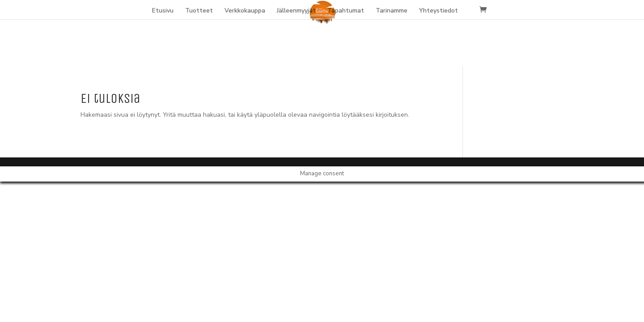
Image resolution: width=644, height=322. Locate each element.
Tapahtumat (346, 11)
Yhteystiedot (439, 11)
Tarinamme (392, 11)
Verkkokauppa (245, 11)
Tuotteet (199, 11)
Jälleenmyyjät (296, 11)
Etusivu (163, 11)
